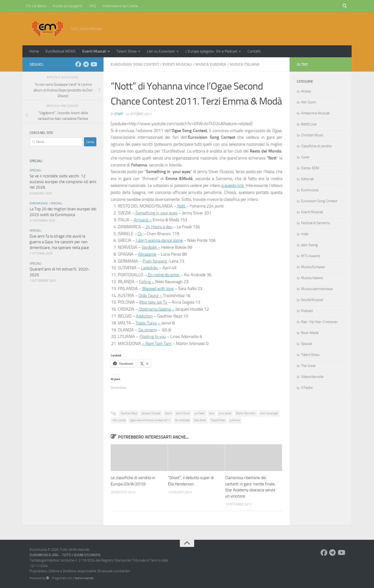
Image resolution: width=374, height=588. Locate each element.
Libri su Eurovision (161, 51)
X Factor (307, 388)
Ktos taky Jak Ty (153, 302)
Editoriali (307, 179)
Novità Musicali (312, 300)
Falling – (147, 282)
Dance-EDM (310, 168)
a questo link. (233, 185)
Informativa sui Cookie (120, 6)
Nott (181, 206)
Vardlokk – (151, 247)
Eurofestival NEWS (61, 51)
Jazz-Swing (309, 245)
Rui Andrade (182, 420)
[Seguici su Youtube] (93, 64)
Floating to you (153, 337)
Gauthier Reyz (129, 413)
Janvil (168, 413)
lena (212, 413)
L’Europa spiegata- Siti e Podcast (211, 51)
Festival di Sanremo (316, 223)
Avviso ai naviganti (68, 6)
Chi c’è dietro (36, 6)
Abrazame (147, 254)
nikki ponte (119, 420)
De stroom (148, 330)
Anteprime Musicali (315, 113)
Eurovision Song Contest (135, 64)
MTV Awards (311, 256)
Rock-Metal (310, 333)
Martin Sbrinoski (246, 413)
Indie (305, 234)
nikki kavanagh (269, 413)
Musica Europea (211, 64)
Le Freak (200, 413)
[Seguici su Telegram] (86, 64)
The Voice (308, 366)
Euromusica (39, 203)
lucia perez (225, 413)
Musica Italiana (245, 64)
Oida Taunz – (150, 296)
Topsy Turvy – (148, 323)
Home (34, 51)
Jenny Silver (183, 413)
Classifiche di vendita (316, 146)
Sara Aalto (200, 420)
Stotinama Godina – (156, 309)
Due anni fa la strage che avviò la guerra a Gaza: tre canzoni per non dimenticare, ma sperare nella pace (59, 242)
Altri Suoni (309, 102)
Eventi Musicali (94, 51)
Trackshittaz (218, 420)
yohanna (235, 420)
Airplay (306, 91)
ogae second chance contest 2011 (150, 420)
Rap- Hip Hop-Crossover (319, 322)
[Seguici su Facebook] (78, 64)
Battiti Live (309, 124)
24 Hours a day (159, 227)
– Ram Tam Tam (157, 344)
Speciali (35, 170)
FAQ (93, 6)
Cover (305, 157)
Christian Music (312, 135)
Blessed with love (158, 289)
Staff (119, 114)
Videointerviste (312, 377)
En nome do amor (164, 275)
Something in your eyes (156, 213)
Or (140, 234)
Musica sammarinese (317, 289)
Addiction (144, 316)
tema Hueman (84, 578)
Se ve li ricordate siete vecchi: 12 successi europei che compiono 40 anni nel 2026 (63, 182)
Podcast (307, 311)
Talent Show (127, 51)
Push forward (155, 261)
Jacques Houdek (151, 413)
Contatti (254, 51)
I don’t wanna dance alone (159, 240)
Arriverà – (143, 220)
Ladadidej (150, 268)
